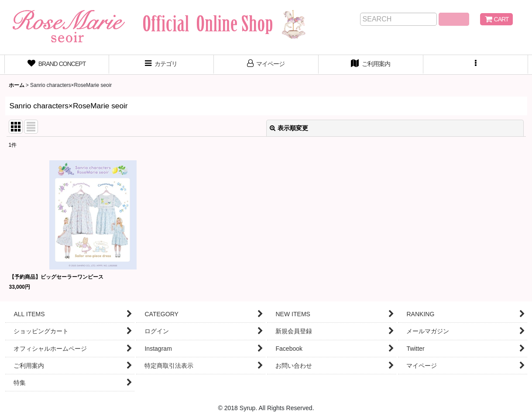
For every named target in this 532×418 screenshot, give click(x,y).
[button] (476, 65)
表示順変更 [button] (289, 128)
